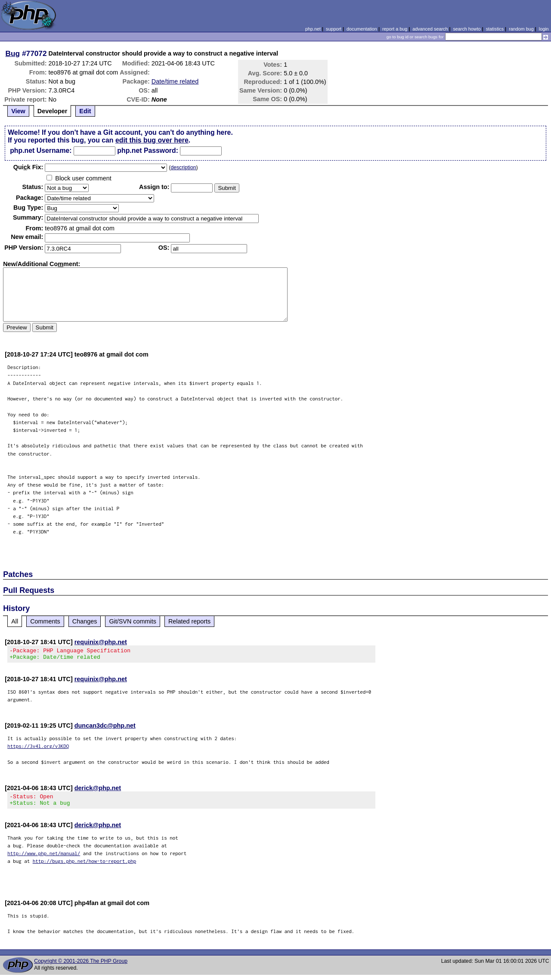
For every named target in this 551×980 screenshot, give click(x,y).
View (18, 111)
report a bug (395, 29)
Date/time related (175, 81)
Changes (85, 621)
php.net (313, 29)
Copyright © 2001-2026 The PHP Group (81, 966)
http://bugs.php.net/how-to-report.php (85, 866)
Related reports (189, 621)
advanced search (430, 29)
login (544, 29)
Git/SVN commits (133, 621)
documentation (362, 29)
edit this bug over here (152, 140)
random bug (521, 29)
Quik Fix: (28, 167)
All (15, 621)
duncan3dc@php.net (105, 728)
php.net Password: (148, 150)
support (334, 29)
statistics (495, 29)
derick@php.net (98, 791)
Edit (85, 111)
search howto (467, 29)
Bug (13, 53)
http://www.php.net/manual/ (44, 858)
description (183, 167)
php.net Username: (41, 150)
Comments (45, 621)
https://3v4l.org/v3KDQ (38, 749)
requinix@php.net (101, 642)
